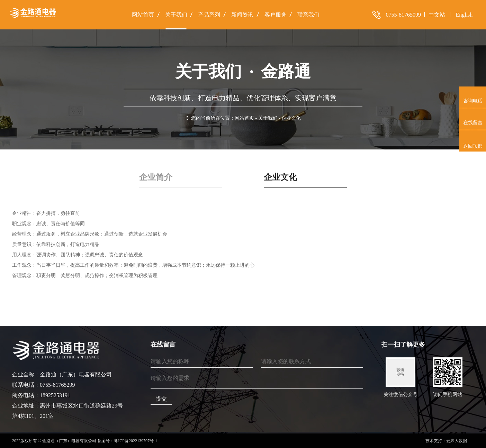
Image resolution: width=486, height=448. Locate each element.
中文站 (437, 15)
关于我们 (268, 118)
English (464, 15)
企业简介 (156, 177)
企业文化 (280, 177)
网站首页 (244, 118)
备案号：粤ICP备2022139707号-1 (127, 441)
